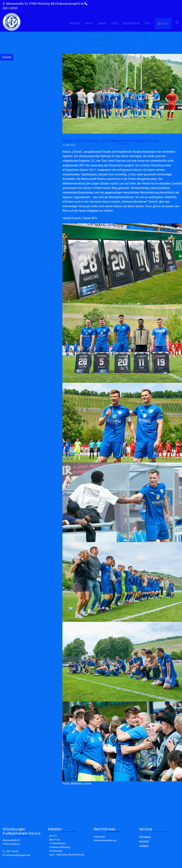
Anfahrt (144, 846)
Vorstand (145, 837)
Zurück (7, 57)
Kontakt (144, 841)
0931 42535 (12, 851)
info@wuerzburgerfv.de (18, 855)
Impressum (100, 837)
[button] (177, 23)
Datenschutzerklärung (105, 840)
